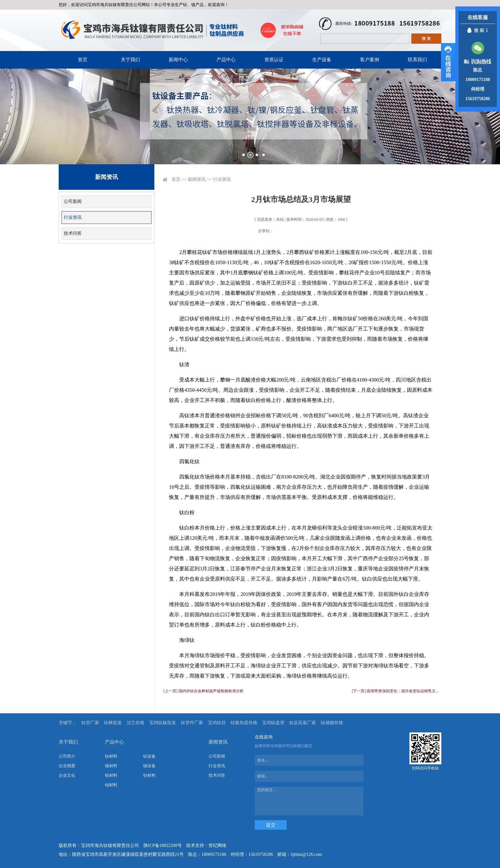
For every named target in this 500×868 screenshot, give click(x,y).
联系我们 (417, 60)
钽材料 (149, 775)
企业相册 (67, 766)
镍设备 (149, 766)
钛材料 (111, 756)
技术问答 (73, 233)
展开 (448, 62)
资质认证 (274, 60)
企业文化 (67, 775)
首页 (83, 60)
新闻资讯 (197, 179)
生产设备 (322, 60)
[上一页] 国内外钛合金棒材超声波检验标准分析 (204, 691)
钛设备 (149, 756)
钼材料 (111, 785)
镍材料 (111, 766)
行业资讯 (73, 217)
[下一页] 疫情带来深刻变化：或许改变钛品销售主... (395, 691)
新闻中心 (178, 60)
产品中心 (226, 60)
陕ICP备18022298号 (163, 846)
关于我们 (130, 60)
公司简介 (67, 756)
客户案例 (370, 60)
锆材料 (111, 775)
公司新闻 (73, 201)
